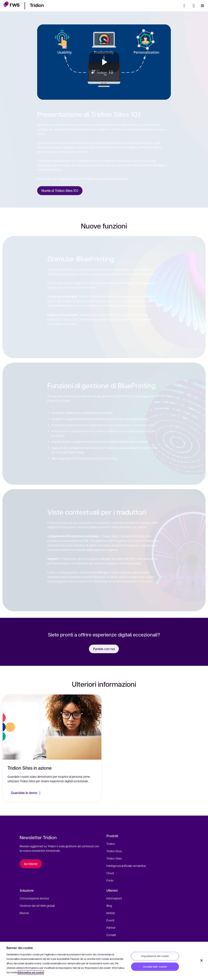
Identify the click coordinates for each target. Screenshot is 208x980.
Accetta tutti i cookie (155, 967)
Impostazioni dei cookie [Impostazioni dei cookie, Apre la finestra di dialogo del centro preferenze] (155, 956)
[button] (11, 5)
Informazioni (114, 898)
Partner (111, 927)
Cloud (110, 873)
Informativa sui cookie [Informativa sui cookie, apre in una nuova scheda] (31, 972)
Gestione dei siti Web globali (37, 906)
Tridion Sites (114, 858)
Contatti (111, 935)
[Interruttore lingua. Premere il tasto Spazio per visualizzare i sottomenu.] (194, 6)
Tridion (111, 844)
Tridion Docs (114, 851)
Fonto (110, 880)
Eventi (110, 920)
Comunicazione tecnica (34, 898)
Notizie (111, 913)
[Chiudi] (201, 960)
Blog (109, 906)
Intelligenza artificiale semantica (126, 866)
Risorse (24, 913)
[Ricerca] (185, 6)
